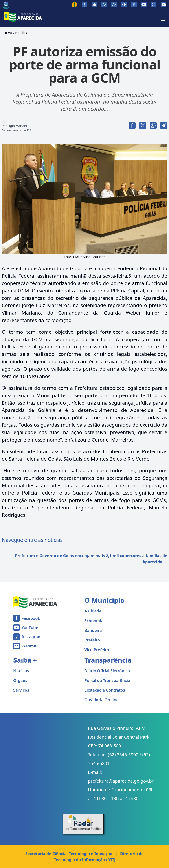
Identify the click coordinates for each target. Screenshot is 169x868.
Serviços (21, 690)
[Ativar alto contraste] (124, 5)
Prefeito (92, 640)
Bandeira (93, 630)
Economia (94, 621)
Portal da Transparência (107, 680)
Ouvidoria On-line (102, 700)
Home (8, 33)
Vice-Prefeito (97, 650)
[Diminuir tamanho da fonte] (104, 5)
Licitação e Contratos (105, 690)
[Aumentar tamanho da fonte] (114, 5)
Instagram (32, 637)
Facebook (31, 618)
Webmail (30, 646)
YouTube (30, 627)
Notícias (21, 33)
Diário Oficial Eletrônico (107, 671)
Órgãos (20, 680)
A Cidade (93, 611)
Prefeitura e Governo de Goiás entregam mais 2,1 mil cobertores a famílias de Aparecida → (91, 559)
